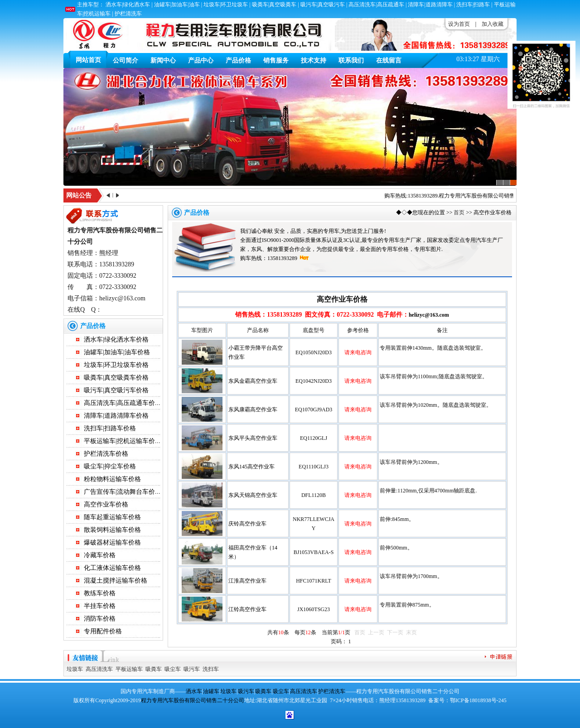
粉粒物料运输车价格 (112, 479)
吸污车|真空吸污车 (323, 5)
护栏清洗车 (128, 14)
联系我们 (351, 60)
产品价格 (238, 60)
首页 (459, 212)
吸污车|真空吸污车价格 (116, 390)
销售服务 (276, 60)
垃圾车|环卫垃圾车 (226, 5)
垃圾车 (75, 669)
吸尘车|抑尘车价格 (110, 466)
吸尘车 (173, 669)
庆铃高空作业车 (247, 524)
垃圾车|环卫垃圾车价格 (116, 365)
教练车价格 (100, 593)
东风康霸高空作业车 (253, 410)
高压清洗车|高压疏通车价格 (123, 403)
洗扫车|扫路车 (473, 5)
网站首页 (88, 60)
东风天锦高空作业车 (253, 495)
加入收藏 (493, 24)
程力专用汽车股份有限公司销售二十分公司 (495, 196)
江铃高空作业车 (247, 609)
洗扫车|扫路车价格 (110, 428)
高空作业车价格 (106, 504)
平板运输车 (129, 669)
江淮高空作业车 (247, 581)
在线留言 (389, 60)
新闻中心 (163, 60)
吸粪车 (154, 669)
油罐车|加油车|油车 (177, 5)
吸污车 (192, 669)
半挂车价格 (100, 606)
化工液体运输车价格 (112, 568)
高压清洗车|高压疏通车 (376, 5)
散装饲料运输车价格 (112, 530)
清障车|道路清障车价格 (116, 416)
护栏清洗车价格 (106, 454)
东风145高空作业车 (251, 467)
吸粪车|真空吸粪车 (274, 5)
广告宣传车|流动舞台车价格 (123, 492)
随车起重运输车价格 (112, 517)
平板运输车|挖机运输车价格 (123, 441)
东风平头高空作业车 (253, 438)
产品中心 (201, 60)
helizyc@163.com (429, 315)
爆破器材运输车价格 (112, 542)
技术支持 (314, 60)
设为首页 (459, 24)
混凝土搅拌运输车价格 (116, 581)
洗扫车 (211, 669)
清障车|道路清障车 (430, 5)
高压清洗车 (99, 669)
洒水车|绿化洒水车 (128, 5)
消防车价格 (100, 619)
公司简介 (126, 60)
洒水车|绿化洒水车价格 (116, 340)
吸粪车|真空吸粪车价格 (116, 378)
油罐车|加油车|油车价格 (117, 352)
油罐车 (211, 691)
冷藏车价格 (100, 555)
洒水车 (194, 691)
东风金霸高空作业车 (253, 381)
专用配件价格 (103, 631)
